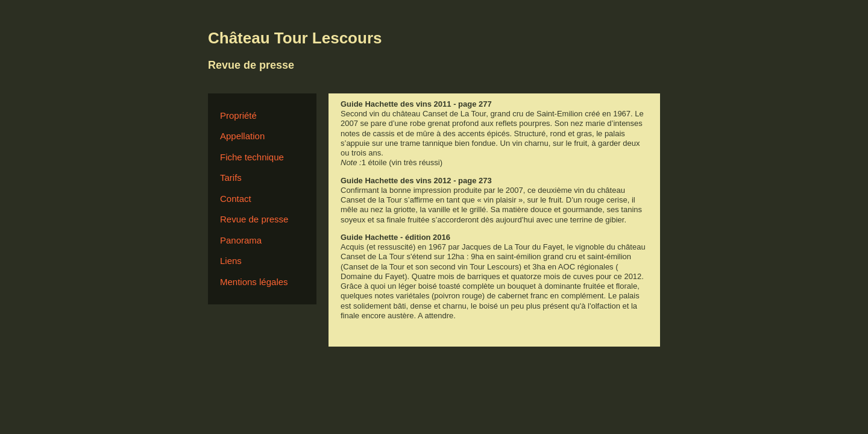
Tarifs (231, 178)
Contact (236, 199)
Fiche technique (252, 157)
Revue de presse (254, 219)
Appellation (242, 136)
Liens (231, 261)
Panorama (241, 240)
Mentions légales (254, 282)
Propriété (238, 115)
